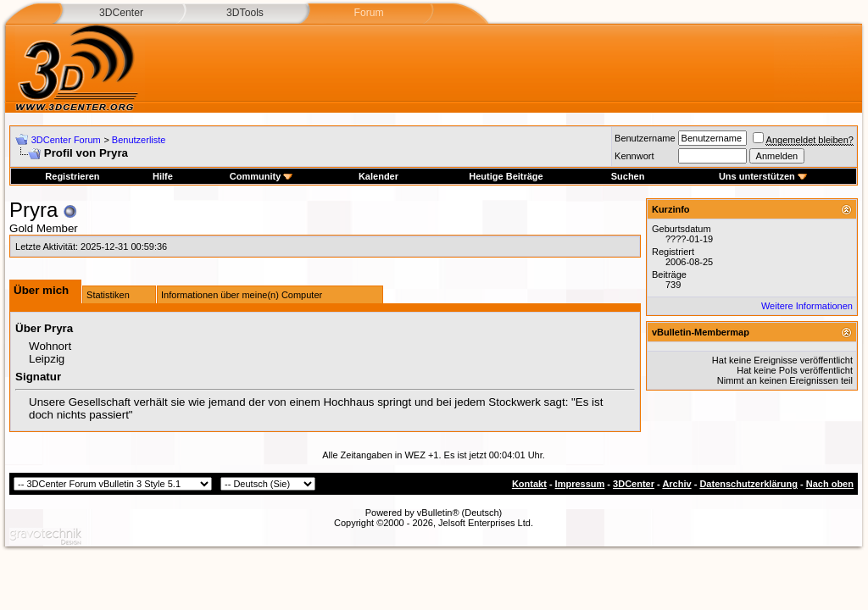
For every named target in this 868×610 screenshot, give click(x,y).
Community (262, 176)
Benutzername (645, 138)
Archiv (676, 484)
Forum (368, 13)
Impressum (580, 484)
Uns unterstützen (763, 176)
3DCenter (121, 13)
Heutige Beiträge (506, 176)
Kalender (378, 176)
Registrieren (72, 176)
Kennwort (634, 156)
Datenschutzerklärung (748, 484)
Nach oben (830, 484)
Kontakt (529, 484)
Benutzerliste (139, 140)
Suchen (628, 176)
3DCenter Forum (66, 140)
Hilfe (163, 176)
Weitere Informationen (807, 306)
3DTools (245, 13)
